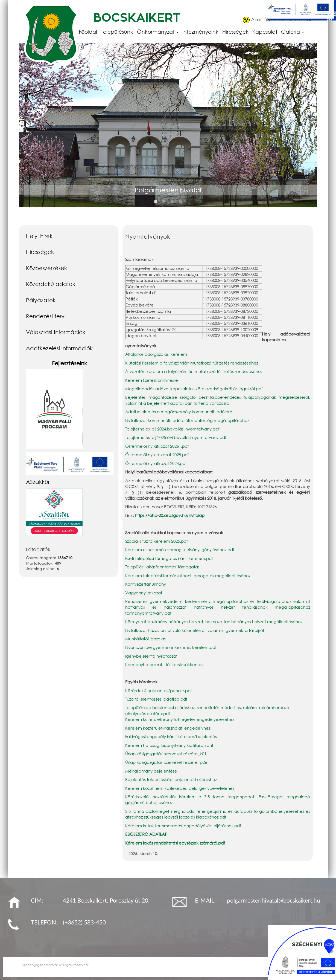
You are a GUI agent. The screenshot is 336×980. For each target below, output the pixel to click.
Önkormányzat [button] (158, 32)
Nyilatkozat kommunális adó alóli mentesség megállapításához (187, 420)
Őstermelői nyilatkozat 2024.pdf (156, 463)
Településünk (117, 32)
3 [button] (172, 202)
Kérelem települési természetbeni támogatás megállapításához (188, 576)
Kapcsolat (265, 32)
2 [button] (164, 202)
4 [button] (180, 202)
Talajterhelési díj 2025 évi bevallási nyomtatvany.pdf (176, 437)
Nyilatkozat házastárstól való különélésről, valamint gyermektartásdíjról (195, 630)
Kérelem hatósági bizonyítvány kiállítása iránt (169, 745)
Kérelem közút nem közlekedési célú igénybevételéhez (180, 788)
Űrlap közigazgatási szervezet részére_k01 (166, 754)
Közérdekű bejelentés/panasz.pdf (159, 690)
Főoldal (88, 32)
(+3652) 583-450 (84, 923)
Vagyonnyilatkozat (144, 593)
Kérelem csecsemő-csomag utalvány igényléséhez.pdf (180, 550)
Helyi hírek (39, 236)
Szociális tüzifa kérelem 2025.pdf (157, 541)
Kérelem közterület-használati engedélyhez (168, 728)
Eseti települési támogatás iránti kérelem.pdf (169, 558)
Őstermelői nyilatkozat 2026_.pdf (157, 446)
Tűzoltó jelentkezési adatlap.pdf (156, 699)
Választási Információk (56, 332)
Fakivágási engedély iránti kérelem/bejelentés (171, 736)
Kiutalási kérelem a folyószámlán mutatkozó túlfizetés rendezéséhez (192, 363)
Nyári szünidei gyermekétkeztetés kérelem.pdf (171, 647)
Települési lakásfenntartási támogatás (162, 567)
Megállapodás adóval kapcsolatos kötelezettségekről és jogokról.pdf (194, 389)
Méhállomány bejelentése (151, 771)
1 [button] (156, 202)
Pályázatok (41, 300)
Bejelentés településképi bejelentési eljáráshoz (171, 779)
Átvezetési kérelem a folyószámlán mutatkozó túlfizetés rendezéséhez (194, 371)
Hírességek (235, 32)
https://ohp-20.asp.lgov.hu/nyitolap (170, 515)
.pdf (167, 613)
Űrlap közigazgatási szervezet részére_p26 (166, 762)
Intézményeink (200, 32)
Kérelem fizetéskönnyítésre (152, 380)
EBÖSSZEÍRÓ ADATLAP (146, 834)
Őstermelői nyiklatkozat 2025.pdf (157, 455)
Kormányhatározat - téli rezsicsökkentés (164, 664)
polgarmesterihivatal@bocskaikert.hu (274, 901)
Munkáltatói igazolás (145, 639)
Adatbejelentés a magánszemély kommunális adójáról (179, 412)
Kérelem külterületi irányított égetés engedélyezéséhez (180, 719)
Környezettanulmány (146, 584)
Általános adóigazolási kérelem (156, 354)
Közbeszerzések (46, 268)
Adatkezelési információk (59, 348)
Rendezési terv (45, 316)
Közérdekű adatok (51, 284)
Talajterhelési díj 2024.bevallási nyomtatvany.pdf (172, 429)
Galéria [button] (293, 32)
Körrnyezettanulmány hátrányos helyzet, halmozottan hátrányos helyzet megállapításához (214, 621)
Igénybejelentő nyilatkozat (152, 656)
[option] (168, 131)
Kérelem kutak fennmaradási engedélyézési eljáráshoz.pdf (183, 826)
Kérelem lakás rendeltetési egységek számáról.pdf (175, 843)
